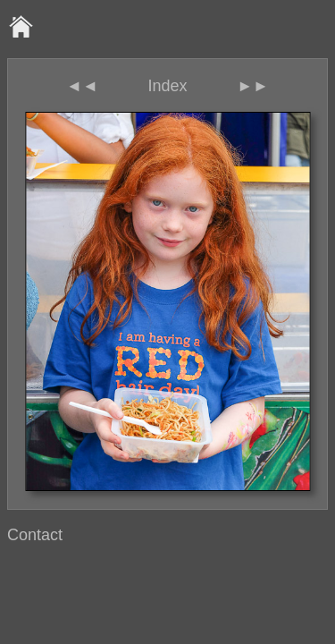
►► (253, 86)
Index (167, 86)
